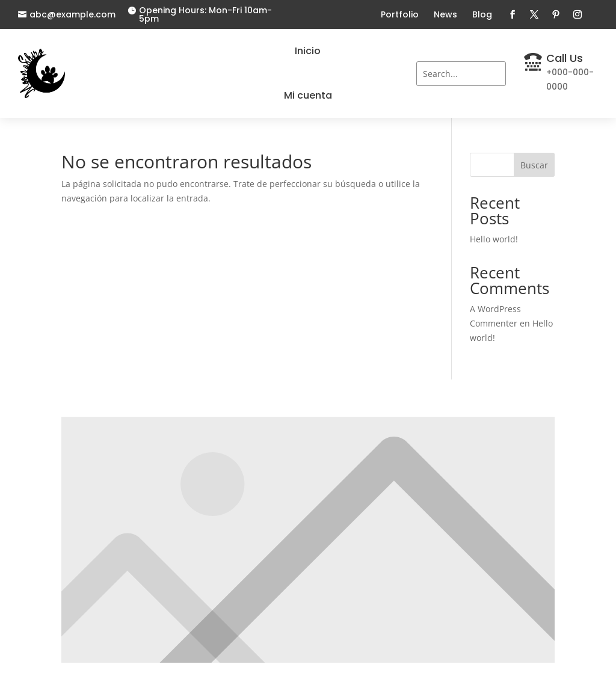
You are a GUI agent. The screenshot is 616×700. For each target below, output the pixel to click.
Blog (482, 14)
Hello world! (494, 239)
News (445, 14)
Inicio (308, 51)
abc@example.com (72, 14)
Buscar (534, 165)
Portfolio (400, 14)
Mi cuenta (308, 95)
